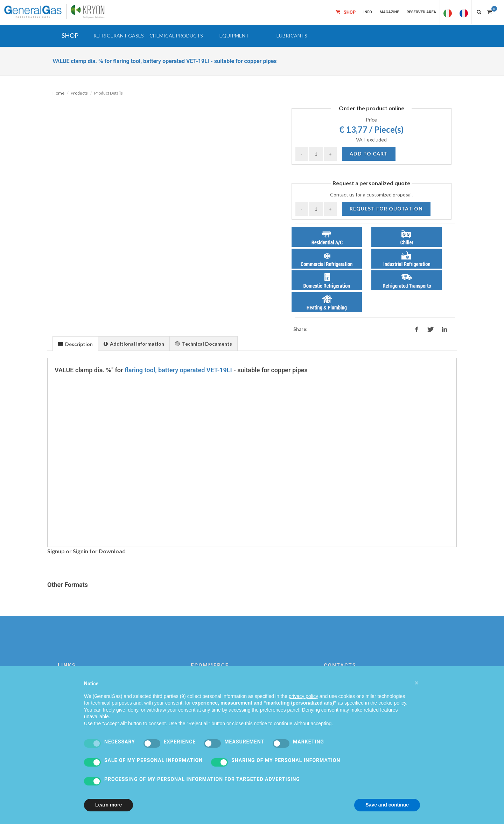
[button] (118, 36)
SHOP (70, 35)
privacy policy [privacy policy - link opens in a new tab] (303, 696)
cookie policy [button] (392, 703)
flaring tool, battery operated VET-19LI (178, 370)
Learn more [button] (108, 805)
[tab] (75, 343)
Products (79, 93)
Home (58, 93)
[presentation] (75, 344)
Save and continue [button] (387, 805)
